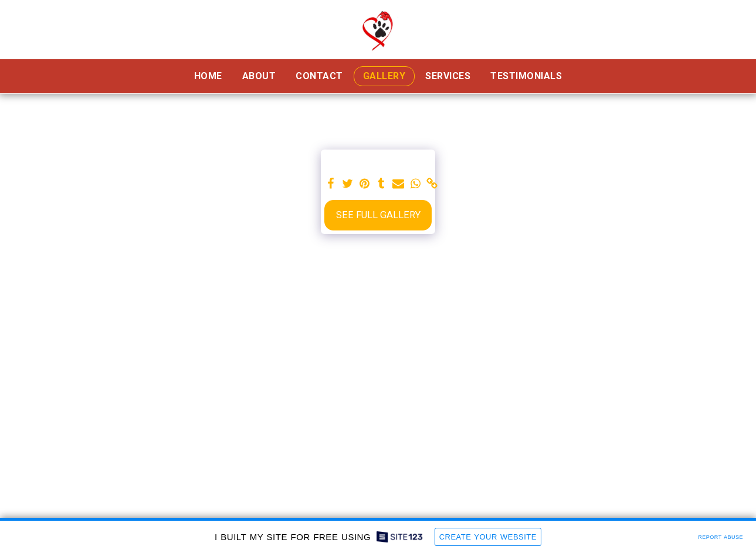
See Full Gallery (378, 215)
